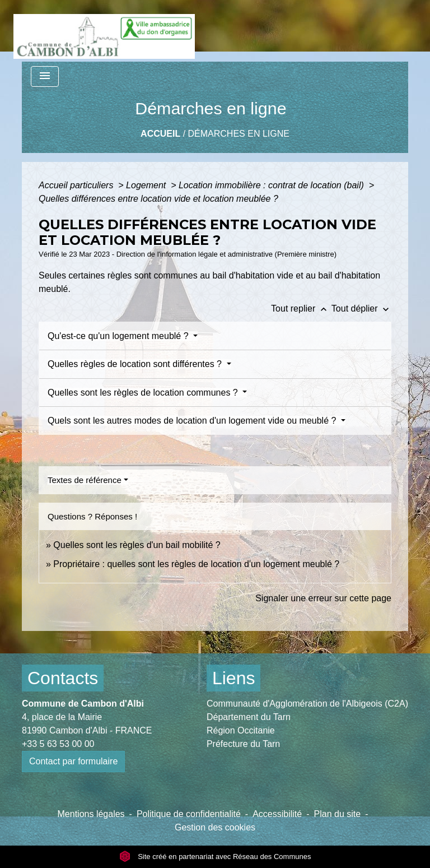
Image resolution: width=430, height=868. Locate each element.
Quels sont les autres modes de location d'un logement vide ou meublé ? (193, 421)
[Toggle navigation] (45, 76)
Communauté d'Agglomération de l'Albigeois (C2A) (307, 704)
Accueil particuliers (77, 185)
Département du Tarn (249, 717)
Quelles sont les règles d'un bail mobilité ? (137, 545)
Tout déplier (361, 308)
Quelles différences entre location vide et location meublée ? (158, 199)
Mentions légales (91, 814)
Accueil (160, 134)
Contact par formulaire (73, 761)
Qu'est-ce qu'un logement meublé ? (119, 336)
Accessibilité (277, 814)
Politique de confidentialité (189, 814)
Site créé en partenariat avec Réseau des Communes (215, 857)
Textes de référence (85, 480)
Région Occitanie (241, 730)
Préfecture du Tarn (243, 744)
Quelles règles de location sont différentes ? (136, 364)
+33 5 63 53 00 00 (58, 744)
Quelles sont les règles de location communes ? (144, 393)
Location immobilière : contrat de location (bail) (272, 185)
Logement (147, 185)
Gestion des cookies (215, 827)
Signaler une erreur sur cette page (323, 598)
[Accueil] (104, 31)
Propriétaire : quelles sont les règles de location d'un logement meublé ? (196, 564)
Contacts (63, 678)
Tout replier (301, 308)
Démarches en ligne (239, 134)
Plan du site (338, 814)
